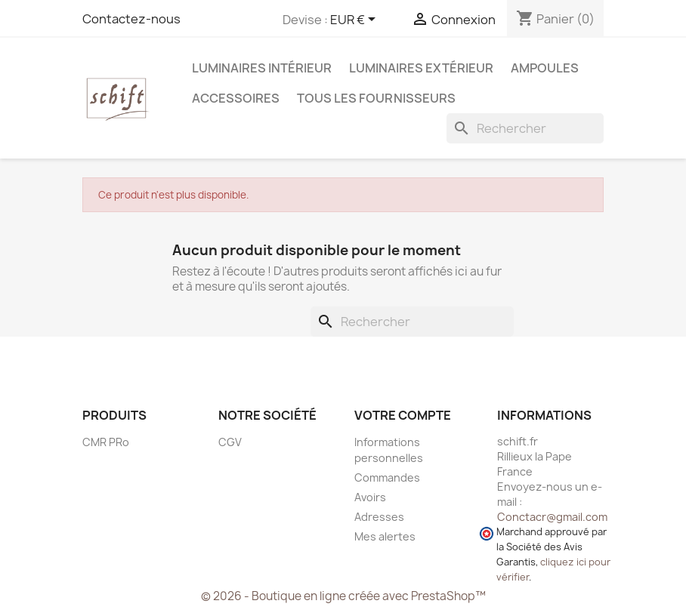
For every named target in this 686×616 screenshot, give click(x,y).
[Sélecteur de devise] (355, 20)
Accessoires (236, 98)
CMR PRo (106, 442)
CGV (230, 442)
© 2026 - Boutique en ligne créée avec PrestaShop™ (343, 596)
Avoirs (370, 497)
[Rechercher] (525, 128)
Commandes (387, 477)
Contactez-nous (131, 19)
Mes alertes (385, 536)
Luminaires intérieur (262, 68)
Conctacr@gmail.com (552, 517)
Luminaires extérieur (421, 68)
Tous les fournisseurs (376, 98)
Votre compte (403, 415)
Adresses (379, 517)
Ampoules (545, 68)
